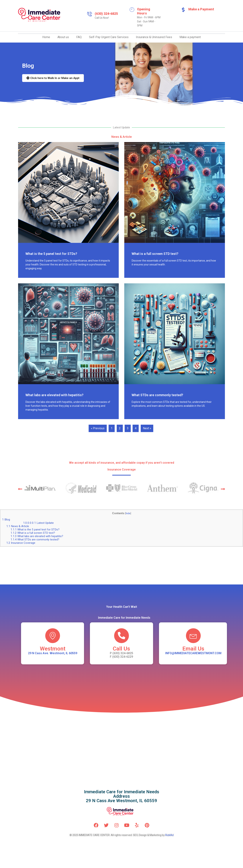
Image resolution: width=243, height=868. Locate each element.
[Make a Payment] (183, 10)
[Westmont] (53, 636)
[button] (20, 489)
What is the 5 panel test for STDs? (51, 254)
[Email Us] (193, 636)
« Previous (98, 428)
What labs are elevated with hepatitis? (54, 395)
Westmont (53, 649)
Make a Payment (201, 9)
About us (63, 37)
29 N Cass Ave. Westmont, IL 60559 (53, 653)
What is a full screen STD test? (155, 254)
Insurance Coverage (21, 543)
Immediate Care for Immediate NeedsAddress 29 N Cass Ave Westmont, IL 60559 (122, 796)
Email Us (193, 649)
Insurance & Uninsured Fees (154, 37)
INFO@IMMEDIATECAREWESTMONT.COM (193, 653)
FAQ (79, 37)
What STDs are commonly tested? (157, 395)
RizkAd (169, 835)
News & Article (18, 526)
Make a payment (190, 37)
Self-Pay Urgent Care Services (109, 37)
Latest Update (38, 523)
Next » (147, 428)
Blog (6, 520)
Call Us (121, 649)
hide (128, 513)
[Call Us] (121, 636)
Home (46, 37)
